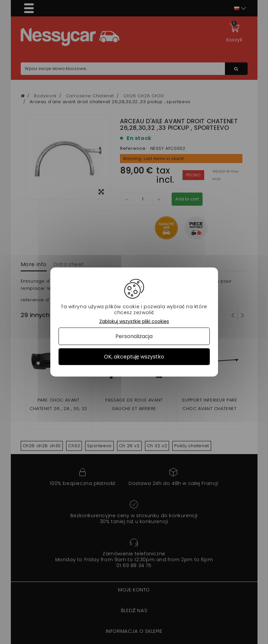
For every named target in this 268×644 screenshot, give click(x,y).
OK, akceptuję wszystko (134, 357)
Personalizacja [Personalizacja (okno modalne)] (134, 336)
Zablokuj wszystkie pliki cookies (134, 322)
